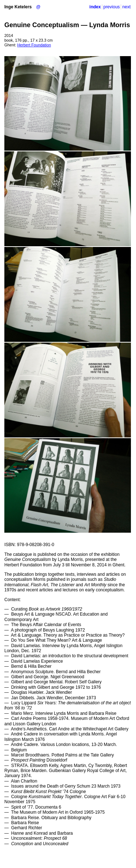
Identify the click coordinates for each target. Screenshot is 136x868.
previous (112, 7)
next (126, 7)
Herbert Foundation (34, 45)
